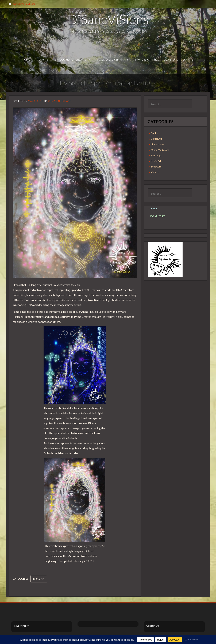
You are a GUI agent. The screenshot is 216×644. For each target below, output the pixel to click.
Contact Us (153, 626)
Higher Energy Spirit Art (113, 60)
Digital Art (39, 579)
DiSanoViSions (108, 19)
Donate (188, 60)
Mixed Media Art (160, 150)
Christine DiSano (60, 101)
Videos (155, 172)
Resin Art (156, 161)
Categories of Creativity (73, 60)
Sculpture (156, 167)
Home (26, 60)
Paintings (156, 155)
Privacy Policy (21, 626)
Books (154, 133)
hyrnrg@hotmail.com (24, 4)
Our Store (171, 60)
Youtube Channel (147, 60)
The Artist (43, 60)
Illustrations (157, 144)
